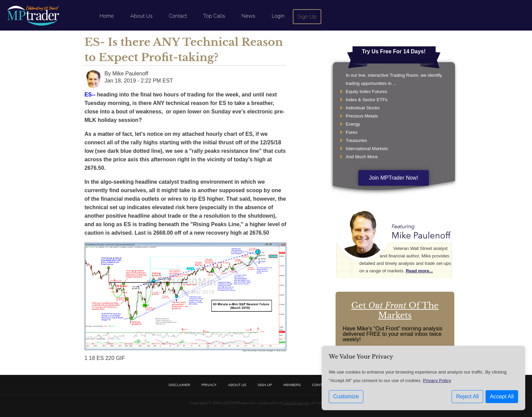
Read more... (419, 271)
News (249, 16)
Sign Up (307, 17)
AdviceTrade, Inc (296, 403)
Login (278, 16)
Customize (346, 396)
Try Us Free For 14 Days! (394, 51)
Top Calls (214, 16)
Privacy (209, 385)
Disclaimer (179, 385)
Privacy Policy (437, 380)
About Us (141, 16)
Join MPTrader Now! (393, 178)
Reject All (467, 396)
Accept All (502, 396)
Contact (178, 16)
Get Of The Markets (395, 310)
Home (107, 16)
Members (292, 385)
